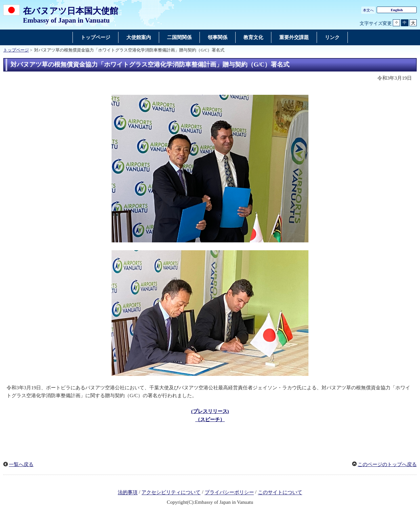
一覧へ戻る (21, 464)
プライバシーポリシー (229, 493)
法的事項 (128, 493)
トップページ (16, 50)
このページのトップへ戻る (387, 464)
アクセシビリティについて (171, 493)
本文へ (368, 10)
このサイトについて (280, 493)
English (397, 10)
